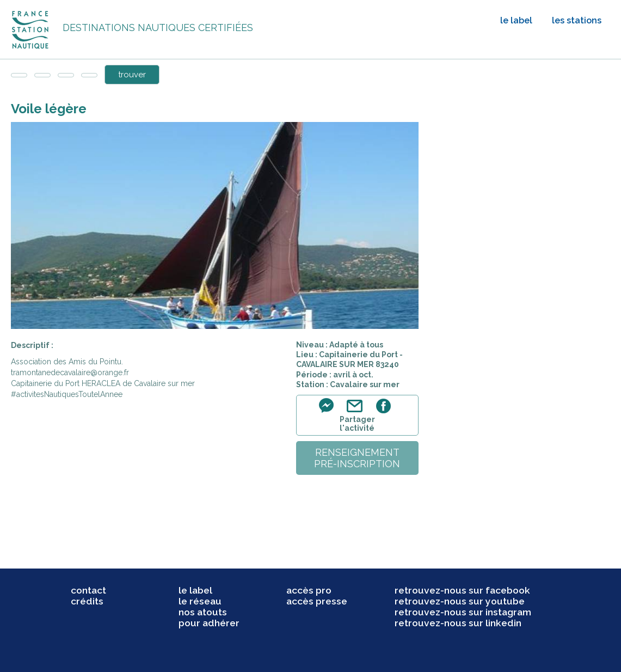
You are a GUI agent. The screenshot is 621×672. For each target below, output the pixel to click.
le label (516, 20)
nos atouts (203, 612)
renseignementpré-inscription (357, 458)
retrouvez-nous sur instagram (463, 612)
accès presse (317, 601)
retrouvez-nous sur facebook (462, 590)
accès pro (309, 590)
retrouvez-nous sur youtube (460, 601)
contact (88, 590)
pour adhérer (209, 623)
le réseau (200, 601)
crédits (87, 601)
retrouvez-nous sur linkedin (458, 623)
